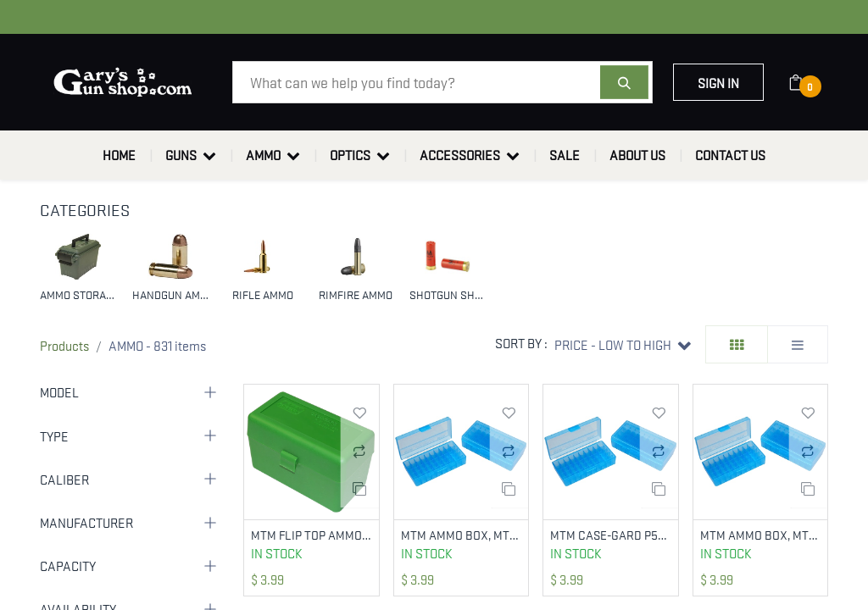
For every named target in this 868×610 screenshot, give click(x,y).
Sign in (718, 82)
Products (64, 345)
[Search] (624, 82)
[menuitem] (119, 155)
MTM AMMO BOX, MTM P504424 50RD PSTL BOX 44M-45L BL (462, 535)
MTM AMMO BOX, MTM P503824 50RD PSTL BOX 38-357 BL (761, 535)
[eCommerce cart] (807, 82)
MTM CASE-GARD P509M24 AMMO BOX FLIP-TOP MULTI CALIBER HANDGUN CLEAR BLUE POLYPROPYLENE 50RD (611, 535)
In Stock (277, 554)
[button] (623, 344)
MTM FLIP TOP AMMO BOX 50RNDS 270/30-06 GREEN (312, 535)
